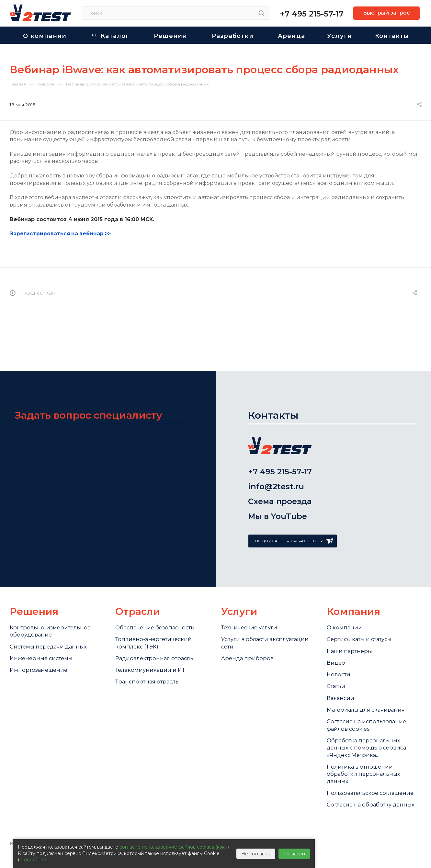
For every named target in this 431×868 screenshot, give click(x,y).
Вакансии (341, 683)
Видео (336, 643)
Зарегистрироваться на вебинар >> (61, 234)
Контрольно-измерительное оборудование (52, 607)
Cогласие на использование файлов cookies (370, 714)
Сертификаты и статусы (363, 616)
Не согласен (256, 854)
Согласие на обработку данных (362, 816)
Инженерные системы (44, 638)
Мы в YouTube (278, 492)
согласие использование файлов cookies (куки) (174, 847)
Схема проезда (280, 474)
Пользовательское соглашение (355, 794)
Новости (339, 656)
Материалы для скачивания (370, 696)
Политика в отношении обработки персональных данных (365, 769)
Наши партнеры (351, 630)
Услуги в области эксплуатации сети (250, 620)
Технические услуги (251, 603)
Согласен (294, 854)
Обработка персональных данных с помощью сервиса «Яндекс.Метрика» (369, 739)
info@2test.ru (276, 457)
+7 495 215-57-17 (312, 14)
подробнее (33, 860)
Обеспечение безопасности (158, 603)
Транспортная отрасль (150, 664)
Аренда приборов (249, 638)
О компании (345, 603)
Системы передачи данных (51, 625)
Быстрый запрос (386, 13)
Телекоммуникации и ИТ (153, 651)
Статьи (337, 670)
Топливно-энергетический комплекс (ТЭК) (156, 620)
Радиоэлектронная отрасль (158, 638)
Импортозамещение (41, 651)
